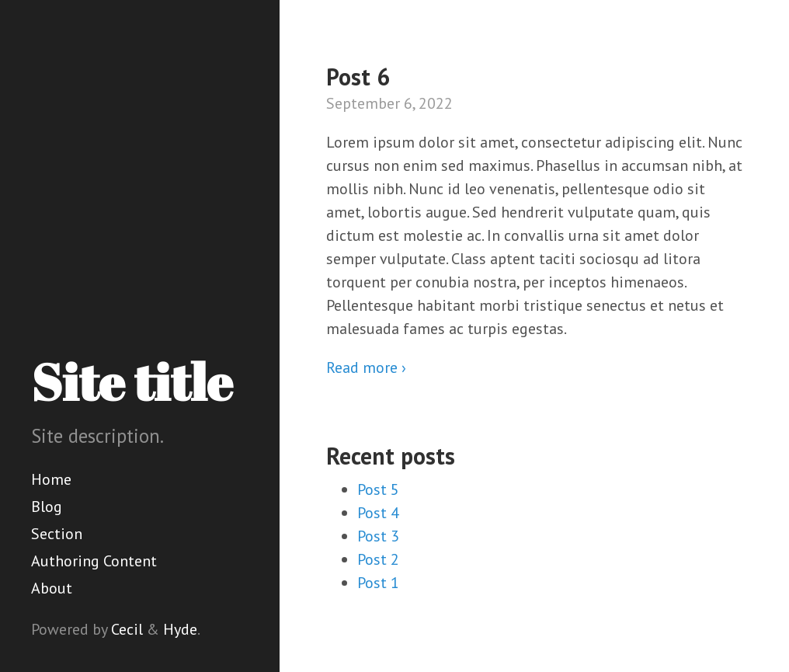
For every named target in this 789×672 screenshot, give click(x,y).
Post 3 (378, 536)
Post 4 (378, 513)
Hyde (180, 629)
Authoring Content (94, 561)
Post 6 (358, 77)
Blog (47, 507)
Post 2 (378, 559)
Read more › (366, 367)
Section (57, 534)
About (52, 588)
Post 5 (378, 489)
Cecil (127, 629)
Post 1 (378, 583)
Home (51, 479)
